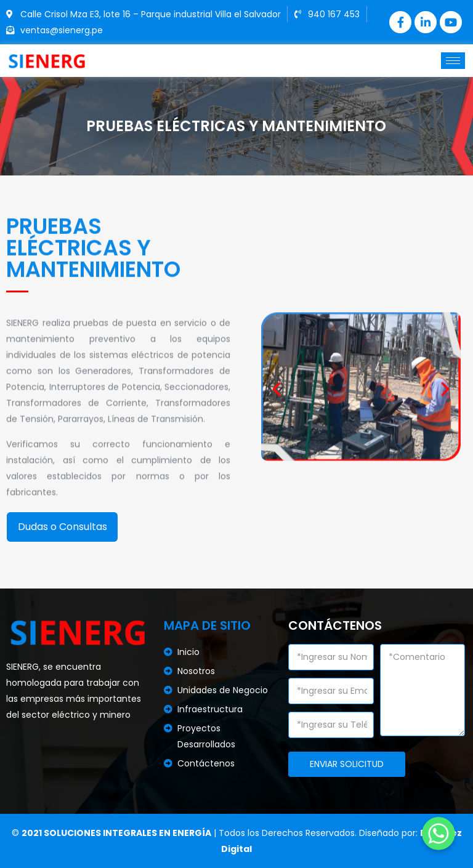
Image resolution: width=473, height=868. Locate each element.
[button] (277, 409)
